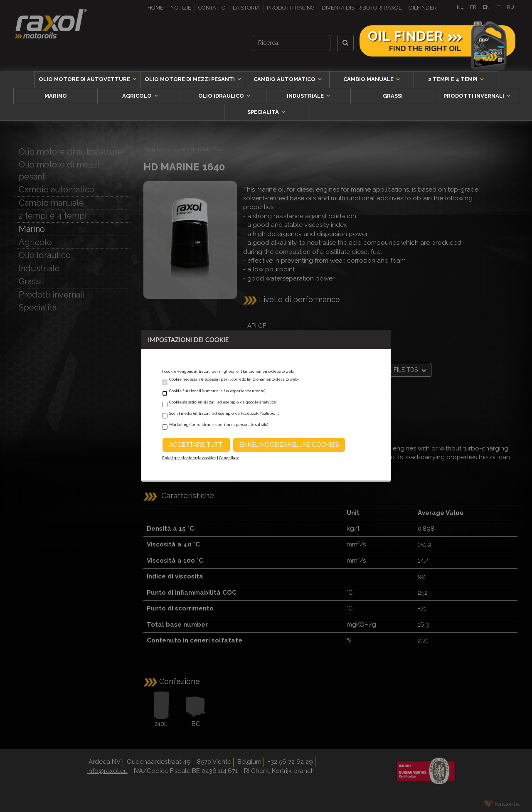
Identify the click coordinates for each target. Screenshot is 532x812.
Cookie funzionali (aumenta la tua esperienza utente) (217, 391)
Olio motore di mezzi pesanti (190, 79)
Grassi (393, 96)
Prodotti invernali (474, 96)
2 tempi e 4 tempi (453, 79)
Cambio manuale (369, 79)
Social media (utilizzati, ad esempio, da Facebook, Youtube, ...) (224, 413)
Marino (56, 96)
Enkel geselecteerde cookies (189, 458)
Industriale (306, 96)
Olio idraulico (222, 96)
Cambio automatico (285, 79)
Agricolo (138, 96)
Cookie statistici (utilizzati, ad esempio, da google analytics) (223, 402)
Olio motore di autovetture (85, 79)
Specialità (264, 112)
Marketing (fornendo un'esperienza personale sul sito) (219, 425)
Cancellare (229, 458)
